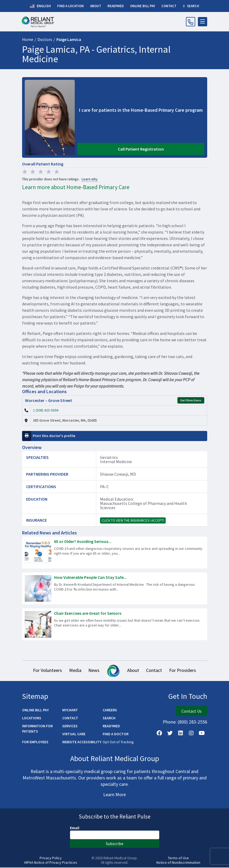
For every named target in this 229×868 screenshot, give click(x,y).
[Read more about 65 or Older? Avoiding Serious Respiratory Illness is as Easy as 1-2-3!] (115, 553)
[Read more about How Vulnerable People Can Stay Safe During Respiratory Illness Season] (115, 588)
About (134, 671)
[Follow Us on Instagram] (191, 733)
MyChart (70, 710)
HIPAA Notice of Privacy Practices (51, 863)
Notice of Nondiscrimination (178, 863)
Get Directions (191, 400)
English (40, 6)
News (94, 671)
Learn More (114, 795)
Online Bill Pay (35, 710)
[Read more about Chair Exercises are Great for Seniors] (115, 624)
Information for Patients (37, 729)
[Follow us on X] (170, 733)
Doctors (45, 39)
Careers (110, 710)
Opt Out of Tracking (118, 742)
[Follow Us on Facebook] (159, 733)
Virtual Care (74, 734)
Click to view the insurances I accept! (133, 520)
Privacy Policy (51, 858)
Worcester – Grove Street (49, 400)
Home (28, 39)
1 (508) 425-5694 (46, 410)
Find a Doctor (116, 734)
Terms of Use (178, 858)
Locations (32, 718)
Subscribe (115, 844)
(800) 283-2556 (192, 722)
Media (74, 671)
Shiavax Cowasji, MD (118, 474)
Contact (156, 671)
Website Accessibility (82, 742)
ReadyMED (111, 726)
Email (75, 828)
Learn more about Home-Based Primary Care (76, 187)
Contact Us (191, 711)
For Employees (35, 742)
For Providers (185, 671)
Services (70, 726)
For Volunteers (45, 671)
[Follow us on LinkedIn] (181, 733)
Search (109, 718)
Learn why (90, 179)
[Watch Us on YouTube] (202, 733)
